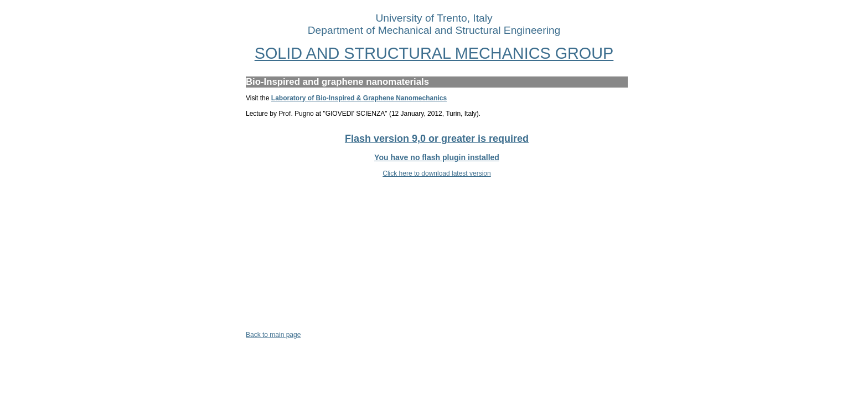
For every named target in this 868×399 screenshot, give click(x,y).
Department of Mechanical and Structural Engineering (434, 30)
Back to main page (273, 335)
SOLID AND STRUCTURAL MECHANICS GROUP (434, 53)
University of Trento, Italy (434, 18)
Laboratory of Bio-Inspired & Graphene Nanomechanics (359, 98)
